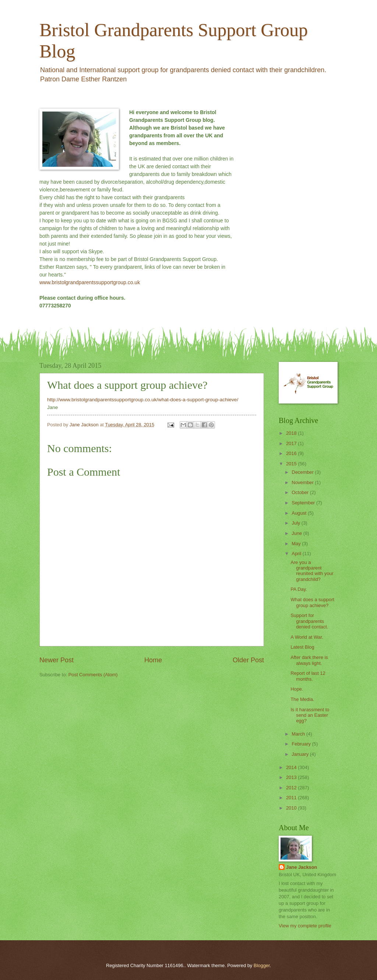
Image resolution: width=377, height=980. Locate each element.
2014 (292, 767)
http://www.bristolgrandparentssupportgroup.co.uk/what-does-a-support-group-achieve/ (143, 400)
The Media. (302, 699)
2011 (292, 798)
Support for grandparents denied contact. (309, 621)
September (304, 503)
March (299, 734)
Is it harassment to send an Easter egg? (310, 715)
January (301, 754)
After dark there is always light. (309, 660)
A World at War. (307, 637)
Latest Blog (302, 647)
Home (153, 660)
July (296, 523)
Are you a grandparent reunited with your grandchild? (312, 571)
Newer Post (57, 660)
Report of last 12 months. (308, 676)
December (303, 472)
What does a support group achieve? (312, 602)
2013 (292, 777)
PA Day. (299, 589)
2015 (292, 464)
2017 (292, 443)
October (301, 492)
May (297, 544)
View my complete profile (305, 926)
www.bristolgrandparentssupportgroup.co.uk (90, 282)
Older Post (248, 660)
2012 (292, 788)
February (302, 744)
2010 (292, 808)
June (297, 533)
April (297, 554)
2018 (292, 433)
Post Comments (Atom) (93, 675)
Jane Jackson (302, 867)
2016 (292, 453)
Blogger (262, 965)
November (303, 482)
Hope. (297, 689)
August (300, 513)
